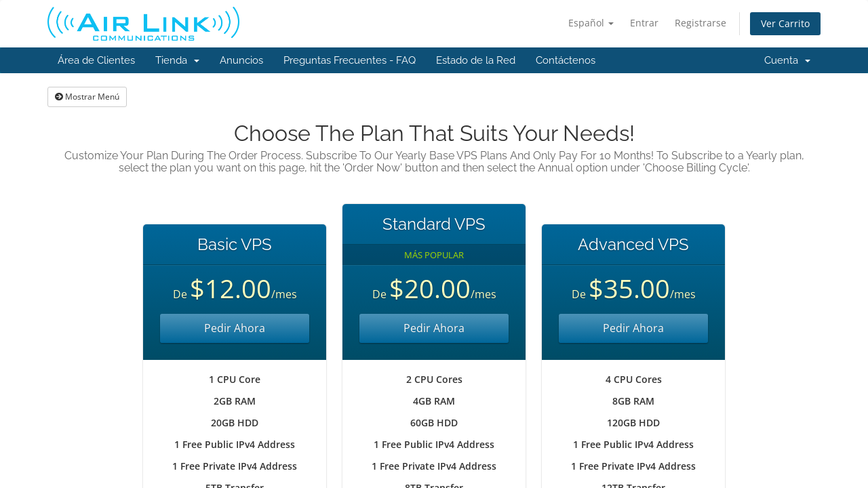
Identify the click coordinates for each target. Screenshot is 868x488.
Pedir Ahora (235, 328)
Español (591, 23)
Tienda (177, 60)
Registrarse (701, 23)
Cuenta (787, 60)
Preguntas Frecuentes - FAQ (350, 60)
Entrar (644, 23)
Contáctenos (566, 60)
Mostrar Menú (87, 97)
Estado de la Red (476, 60)
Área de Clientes (96, 60)
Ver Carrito (785, 23)
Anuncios (241, 60)
